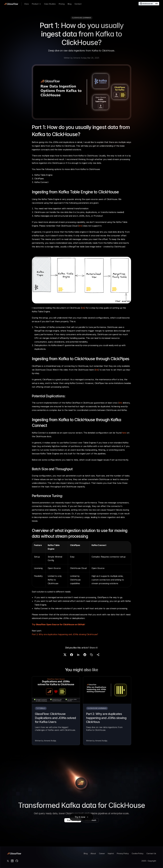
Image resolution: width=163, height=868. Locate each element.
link (80, 226)
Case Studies (50, 4)
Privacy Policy (123, 853)
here (124, 433)
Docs (27, 4)
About (93, 853)
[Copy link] (91, 655)
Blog (70, 4)
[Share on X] (65, 655)
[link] (11, 4)
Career (102, 853)
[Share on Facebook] (72, 655)
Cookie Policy (137, 853)
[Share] (98, 655)
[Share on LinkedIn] (78, 655)
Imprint (111, 853)
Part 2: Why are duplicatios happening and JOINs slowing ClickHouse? (65, 634)
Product (35, 4)
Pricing (62, 4)
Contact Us (151, 853)
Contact (78, 4)
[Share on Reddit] (85, 655)
